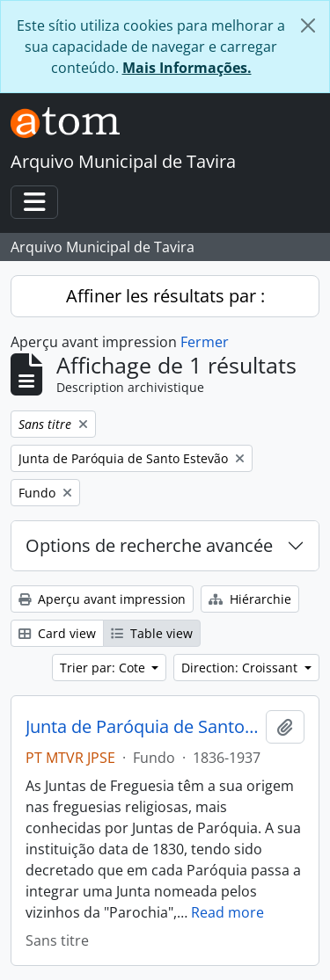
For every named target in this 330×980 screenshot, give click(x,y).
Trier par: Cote (104, 668)
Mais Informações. (187, 68)
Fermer (205, 342)
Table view (152, 633)
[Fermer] (308, 25)
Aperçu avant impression (102, 599)
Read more (227, 912)
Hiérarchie (250, 599)
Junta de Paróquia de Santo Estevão (142, 727)
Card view (57, 633)
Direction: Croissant (241, 668)
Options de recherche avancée (149, 545)
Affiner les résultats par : (165, 296)
